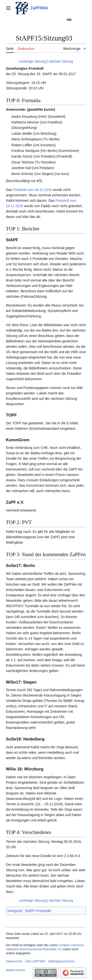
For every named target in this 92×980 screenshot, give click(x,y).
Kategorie (15, 911)
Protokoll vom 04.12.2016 (33, 190)
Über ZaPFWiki (35, 961)
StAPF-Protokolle (38, 911)
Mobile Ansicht (15, 970)
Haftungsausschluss (61, 961)
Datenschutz (14, 961)
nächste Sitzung (61, 61)
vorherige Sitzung (33, 61)
